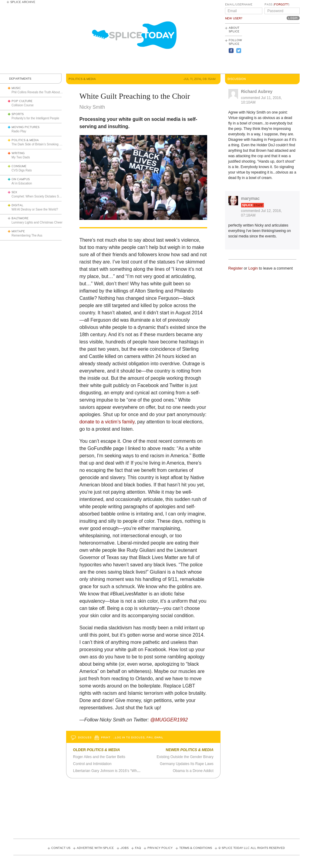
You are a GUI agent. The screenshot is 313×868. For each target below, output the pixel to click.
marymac (251, 198)
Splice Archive (23, 2)
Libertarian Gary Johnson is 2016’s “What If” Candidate (118, 771)
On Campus (21, 179)
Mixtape (18, 231)
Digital (17, 205)
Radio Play (19, 131)
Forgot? (281, 5)
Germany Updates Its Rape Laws (187, 764)
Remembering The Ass (27, 235)
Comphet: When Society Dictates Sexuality (40, 196)
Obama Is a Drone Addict (193, 771)
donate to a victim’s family (107, 422)
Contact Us (61, 848)
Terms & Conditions (196, 848)
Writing (18, 153)
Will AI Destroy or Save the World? (35, 209)
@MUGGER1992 (169, 720)
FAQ (138, 848)
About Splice (234, 30)
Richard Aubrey (257, 91)
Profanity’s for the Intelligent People (36, 118)
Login (253, 268)
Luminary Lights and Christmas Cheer (37, 222)
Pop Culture (22, 101)
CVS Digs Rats (22, 170)
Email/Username (239, 5)
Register (236, 268)
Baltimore (20, 218)
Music (16, 88)
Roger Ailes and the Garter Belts (99, 757)
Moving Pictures (25, 127)
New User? (234, 18)
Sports (18, 114)
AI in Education (22, 183)
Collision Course (23, 105)
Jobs (125, 848)
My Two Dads (21, 157)
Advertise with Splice (95, 848)
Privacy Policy (160, 848)
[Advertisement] (272, 49)
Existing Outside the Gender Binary (185, 757)
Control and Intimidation (92, 764)
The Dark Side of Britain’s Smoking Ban (38, 144)
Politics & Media (25, 140)
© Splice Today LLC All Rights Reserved (252, 848)
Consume (19, 166)
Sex (14, 192)
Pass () (277, 5)
